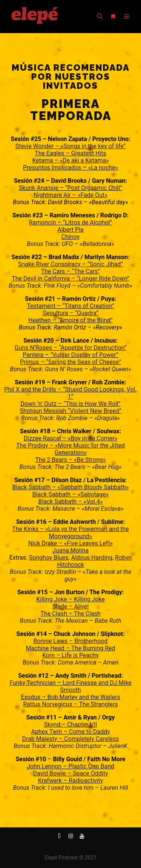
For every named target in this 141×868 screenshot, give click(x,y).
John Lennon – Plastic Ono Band (70, 766)
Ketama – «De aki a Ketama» (71, 160)
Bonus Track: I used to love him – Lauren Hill (70, 788)
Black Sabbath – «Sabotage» (70, 494)
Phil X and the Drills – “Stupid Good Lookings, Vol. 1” (70, 393)
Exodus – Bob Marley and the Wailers (70, 697)
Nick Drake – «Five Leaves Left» (70, 543)
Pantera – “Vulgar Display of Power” (70, 355)
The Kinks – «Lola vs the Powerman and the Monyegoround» (70, 533)
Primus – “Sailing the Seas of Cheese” (70, 362)
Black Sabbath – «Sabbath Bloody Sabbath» (71, 487)
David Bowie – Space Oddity (70, 773)
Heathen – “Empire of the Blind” (70, 320)
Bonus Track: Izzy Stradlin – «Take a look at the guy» (71, 575)
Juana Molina (70, 550)
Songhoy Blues (49, 558)
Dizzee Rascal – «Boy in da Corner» (70, 438)
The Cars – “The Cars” (70, 271)
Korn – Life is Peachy (70, 655)
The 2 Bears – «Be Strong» (70, 460)
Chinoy (70, 237)
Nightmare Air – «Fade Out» (71, 195)
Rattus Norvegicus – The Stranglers (71, 704)
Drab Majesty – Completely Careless (71, 739)
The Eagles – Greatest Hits (71, 153)
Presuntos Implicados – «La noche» (70, 168)
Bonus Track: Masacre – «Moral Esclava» (70, 509)
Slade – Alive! (70, 606)
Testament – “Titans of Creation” (70, 306)
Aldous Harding (92, 558)
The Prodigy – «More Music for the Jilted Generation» (70, 449)
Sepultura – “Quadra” (70, 313)
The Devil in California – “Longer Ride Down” (70, 278)
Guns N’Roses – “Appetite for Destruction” (70, 348)
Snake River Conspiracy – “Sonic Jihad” (70, 264)
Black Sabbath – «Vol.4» (70, 502)
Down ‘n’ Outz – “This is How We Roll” (71, 404)
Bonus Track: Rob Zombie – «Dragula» (70, 418)
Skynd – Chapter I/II (70, 725)
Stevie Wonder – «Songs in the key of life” (71, 146)
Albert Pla (71, 230)
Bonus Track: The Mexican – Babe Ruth (71, 621)
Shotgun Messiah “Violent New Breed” (71, 411)
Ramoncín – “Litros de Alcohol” (70, 222)
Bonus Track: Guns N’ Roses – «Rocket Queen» (70, 369)
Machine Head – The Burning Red (71, 648)
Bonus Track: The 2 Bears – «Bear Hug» (71, 467)
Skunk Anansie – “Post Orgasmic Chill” (70, 188)
